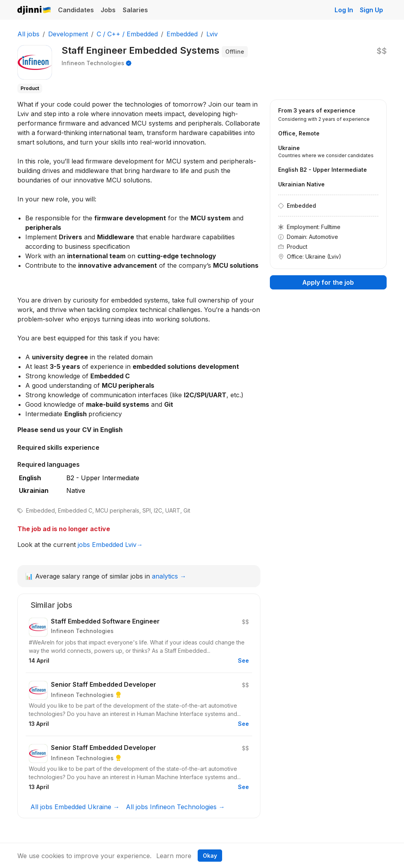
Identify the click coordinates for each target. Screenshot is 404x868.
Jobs (108, 10)
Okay (210, 856)
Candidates (76, 10)
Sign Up (371, 10)
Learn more (174, 856)
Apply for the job (328, 282)
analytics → (169, 576)
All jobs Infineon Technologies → (175, 807)
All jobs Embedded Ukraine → (75, 807)
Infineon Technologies (93, 63)
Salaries (135, 10)
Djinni (34, 10)
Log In (344, 10)
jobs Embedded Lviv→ (110, 545)
